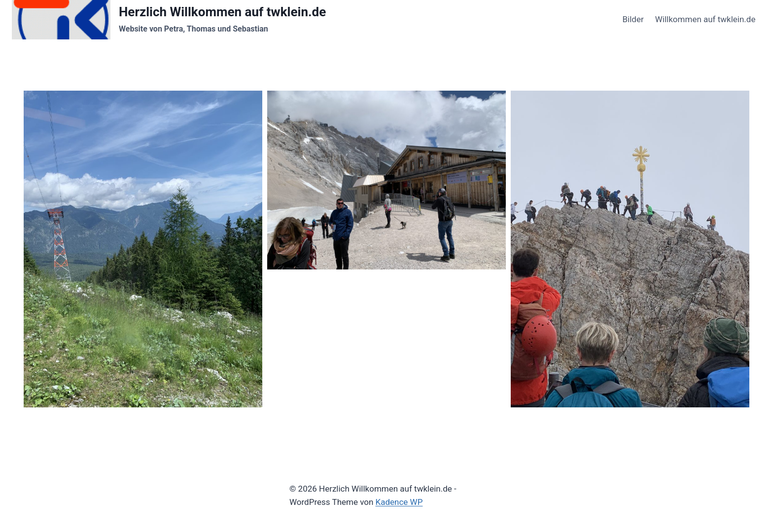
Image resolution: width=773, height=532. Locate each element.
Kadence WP (399, 502)
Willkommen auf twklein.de (705, 19)
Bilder (633, 19)
